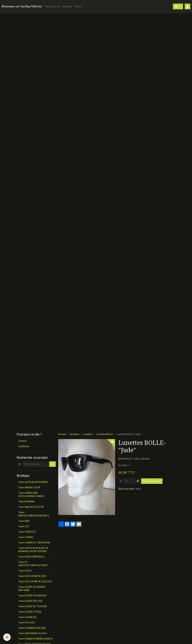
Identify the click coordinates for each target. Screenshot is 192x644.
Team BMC (24, 521)
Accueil (62, 434)
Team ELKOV (25, 571)
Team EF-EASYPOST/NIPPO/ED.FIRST (33, 564)
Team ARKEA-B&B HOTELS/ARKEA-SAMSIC (31, 495)
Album (78, 6)
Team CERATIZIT (27, 532)
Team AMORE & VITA (29, 487)
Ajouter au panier (152, 481)
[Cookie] (7, 637)
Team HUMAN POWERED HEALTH (35, 639)
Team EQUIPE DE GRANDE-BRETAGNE (32, 589)
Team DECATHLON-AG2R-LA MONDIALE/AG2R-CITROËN (33, 550)
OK (52, 464)
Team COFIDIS (26, 537)
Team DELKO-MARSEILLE (31, 557)
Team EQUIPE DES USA (30, 601)
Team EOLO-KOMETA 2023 (32, 576)
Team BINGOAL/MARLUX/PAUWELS (34, 514)
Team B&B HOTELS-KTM (31, 507)
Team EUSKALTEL (28, 617)
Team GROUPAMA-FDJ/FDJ (33, 633)
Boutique (67, 6)
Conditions (24, 446)
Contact (22, 441)
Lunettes (88, 434)
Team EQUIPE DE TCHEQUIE (33, 606)
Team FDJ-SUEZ (27, 623)
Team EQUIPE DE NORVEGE (32, 596)
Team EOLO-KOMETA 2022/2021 (35, 582)
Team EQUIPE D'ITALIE (30, 612)
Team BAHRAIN (26, 502)
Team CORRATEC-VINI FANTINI (34, 543)
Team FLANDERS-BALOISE (32, 628)
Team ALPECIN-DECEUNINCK (33, 482)
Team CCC (24, 526)
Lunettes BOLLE (105, 434)
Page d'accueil (53, 6)
